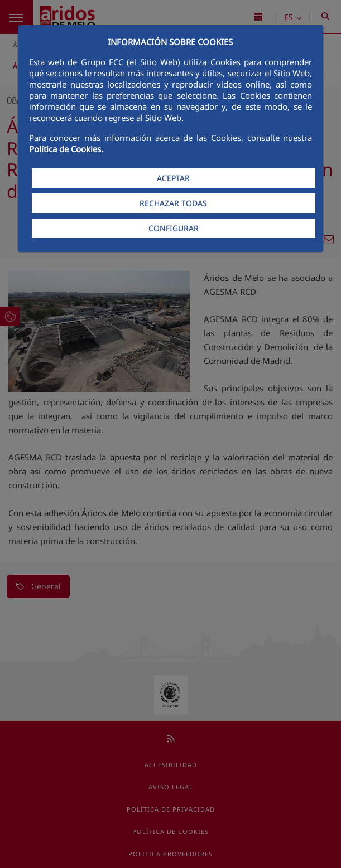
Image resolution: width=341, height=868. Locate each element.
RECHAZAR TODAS (173, 203)
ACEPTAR (173, 178)
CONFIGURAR (174, 228)
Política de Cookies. (66, 149)
